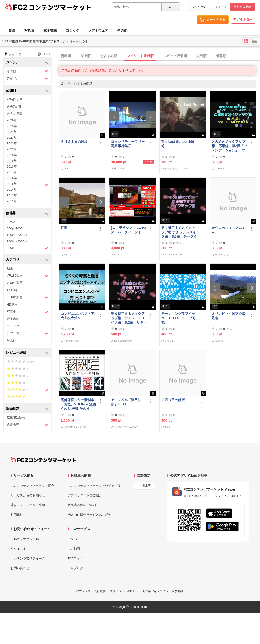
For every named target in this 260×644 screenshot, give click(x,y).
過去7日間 (14, 107)
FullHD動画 (28, 297)
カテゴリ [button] (27, 260)
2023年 (12, 138)
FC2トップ (83, 591)
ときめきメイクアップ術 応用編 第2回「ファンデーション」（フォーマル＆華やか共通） (229, 146)
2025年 (12, 126)
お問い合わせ (20, 568)
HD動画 (12, 304)
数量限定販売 (16, 417)
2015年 (28, 184)
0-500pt (12, 222)
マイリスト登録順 (140, 56)
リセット (44, 54)
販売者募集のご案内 (82, 505)
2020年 (12, 155)
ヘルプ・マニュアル (25, 539)
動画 (12, 30)
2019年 (12, 161)
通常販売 (28, 425)
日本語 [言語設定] (146, 486)
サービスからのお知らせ (28, 495)
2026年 (12, 120)
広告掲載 (178, 591)
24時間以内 (15, 99)
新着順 (66, 56)
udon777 (119, 255)
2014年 (12, 190)
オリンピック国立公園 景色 (229, 316)
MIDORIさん (221, 255)
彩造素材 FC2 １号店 (75, 427)
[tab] (159, 56)
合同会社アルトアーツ (176, 169)
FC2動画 (74, 549)
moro (67, 169)
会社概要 (100, 591)
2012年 (12, 201)
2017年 (12, 172)
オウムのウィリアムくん (228, 230)
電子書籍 (50, 30)
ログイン (221, 7)
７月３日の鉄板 (173, 400)
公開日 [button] (27, 91)
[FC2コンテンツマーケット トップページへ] (43, 460)
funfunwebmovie (173, 255)
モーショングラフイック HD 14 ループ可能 (178, 318)
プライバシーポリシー (124, 591)
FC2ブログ (75, 568)
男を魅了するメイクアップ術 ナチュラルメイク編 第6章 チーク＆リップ (179, 232)
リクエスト (18, 549)
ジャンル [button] (27, 62)
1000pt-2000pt (17, 235)
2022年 (12, 143)
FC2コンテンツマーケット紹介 (32, 486)
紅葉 (64, 228)
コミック (72, 30)
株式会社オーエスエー (126, 427)
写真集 (29, 30)
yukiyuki (219, 341)
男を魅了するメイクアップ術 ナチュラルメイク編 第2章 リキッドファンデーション (129, 318)
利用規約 (17, 515)
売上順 (85, 56)
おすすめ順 (109, 56)
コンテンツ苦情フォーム (28, 558)
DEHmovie (221, 169)
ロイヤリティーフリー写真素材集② (128, 144)
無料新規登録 (242, 7)
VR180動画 (28, 276)
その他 (122, 30)
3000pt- (28, 248)
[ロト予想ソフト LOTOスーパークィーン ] (128, 230)
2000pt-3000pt (17, 241)
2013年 (12, 195)
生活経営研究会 (72, 341)
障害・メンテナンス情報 (28, 505)
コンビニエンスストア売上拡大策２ (78, 316)
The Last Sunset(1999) (178, 144)
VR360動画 (15, 283)
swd (66, 255)
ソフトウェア (98, 30)
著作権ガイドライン (155, 591)
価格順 (221, 56)
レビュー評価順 (175, 56)
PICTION (119, 169)
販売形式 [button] (27, 409)
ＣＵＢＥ (169, 341)
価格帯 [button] (27, 213)
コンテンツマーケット (60, 7)
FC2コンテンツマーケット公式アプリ (94, 486)
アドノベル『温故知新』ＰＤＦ (126, 402)
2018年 (12, 166)
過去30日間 (15, 114)
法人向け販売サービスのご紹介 (90, 515)
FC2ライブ (75, 558)
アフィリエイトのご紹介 (85, 495)
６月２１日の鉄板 (74, 142)
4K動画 (12, 290)
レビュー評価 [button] (27, 353)
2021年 (12, 149)
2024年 (12, 132)
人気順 (201, 56)
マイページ (199, 7)
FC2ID (72, 539)
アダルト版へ (243, 20)
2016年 (12, 178)
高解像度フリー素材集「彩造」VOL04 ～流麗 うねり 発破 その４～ (78, 404)
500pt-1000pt (16, 228)
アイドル (28, 79)
